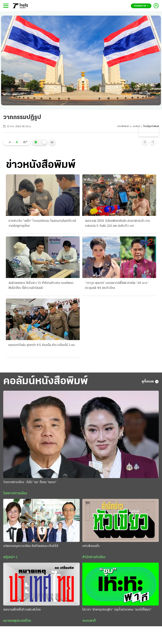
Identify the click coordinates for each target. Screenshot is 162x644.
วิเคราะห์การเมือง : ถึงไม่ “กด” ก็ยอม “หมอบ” (30, 482)
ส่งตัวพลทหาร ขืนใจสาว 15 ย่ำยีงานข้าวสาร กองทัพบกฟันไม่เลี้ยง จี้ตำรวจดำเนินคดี (41, 286)
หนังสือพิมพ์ (123, 126)
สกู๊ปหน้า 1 (10, 557)
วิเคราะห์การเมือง (15, 493)
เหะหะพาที (89, 621)
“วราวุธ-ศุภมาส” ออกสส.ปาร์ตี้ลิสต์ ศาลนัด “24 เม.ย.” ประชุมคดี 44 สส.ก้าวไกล (117, 286)
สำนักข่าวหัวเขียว (94, 557)
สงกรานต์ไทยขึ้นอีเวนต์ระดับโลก (22, 610)
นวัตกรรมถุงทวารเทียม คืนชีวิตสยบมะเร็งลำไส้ (31, 546)
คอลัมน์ (136, 126)
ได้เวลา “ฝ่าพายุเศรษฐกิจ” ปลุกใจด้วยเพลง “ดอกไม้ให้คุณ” (117, 610)
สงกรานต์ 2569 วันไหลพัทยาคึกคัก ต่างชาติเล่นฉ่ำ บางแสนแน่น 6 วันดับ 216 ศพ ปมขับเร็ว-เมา (117, 223)
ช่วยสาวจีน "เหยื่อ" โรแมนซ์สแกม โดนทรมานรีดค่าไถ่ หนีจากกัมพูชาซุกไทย (42, 223)
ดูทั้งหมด (150, 382)
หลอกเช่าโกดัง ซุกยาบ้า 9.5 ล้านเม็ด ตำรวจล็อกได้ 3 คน (42, 345)
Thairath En (141, 6)
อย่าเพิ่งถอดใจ (91, 546)
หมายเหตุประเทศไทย (17, 621)
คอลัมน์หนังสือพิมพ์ (46, 381)
